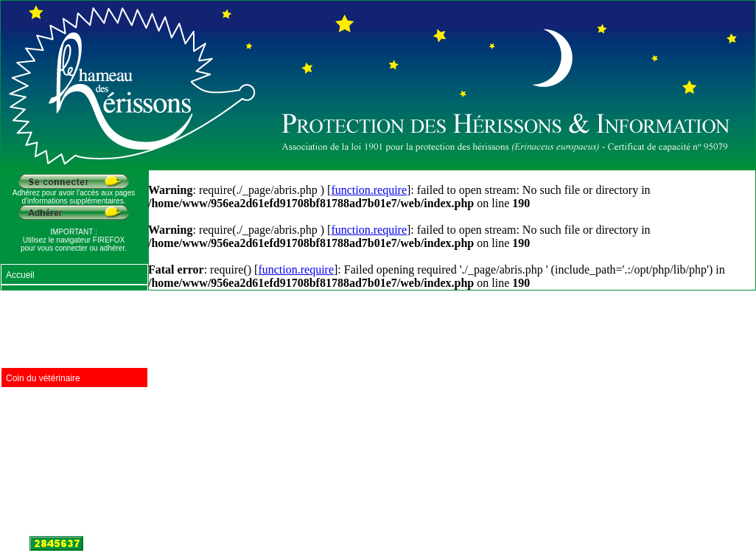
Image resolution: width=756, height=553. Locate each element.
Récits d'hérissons (42, 461)
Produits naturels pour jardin (61, 337)
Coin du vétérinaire (43, 378)
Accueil (20, 275)
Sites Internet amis (42, 502)
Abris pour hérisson (44, 399)
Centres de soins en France (60, 358)
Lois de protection (41, 481)
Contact (21, 523)
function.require (369, 190)
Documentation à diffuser (55, 440)
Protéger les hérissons (50, 316)
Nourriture (25, 296)
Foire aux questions (45, 420)
